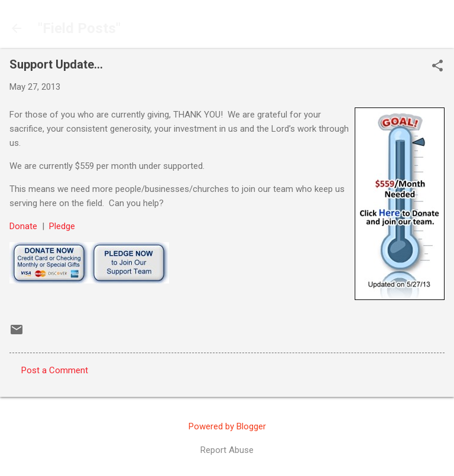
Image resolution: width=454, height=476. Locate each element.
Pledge (62, 226)
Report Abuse (227, 450)
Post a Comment (55, 370)
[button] (437, 67)
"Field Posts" (79, 28)
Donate (23, 226)
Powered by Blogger (227, 426)
